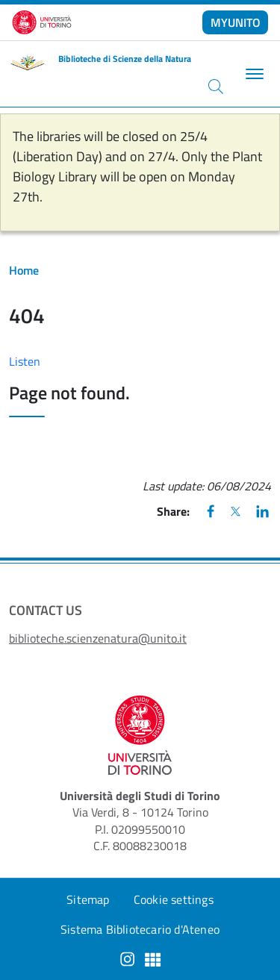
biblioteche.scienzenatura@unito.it (98, 638)
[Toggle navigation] (253, 74)
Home (24, 270)
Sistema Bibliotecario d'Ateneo (140, 929)
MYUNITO (236, 22)
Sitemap (88, 899)
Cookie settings (174, 899)
